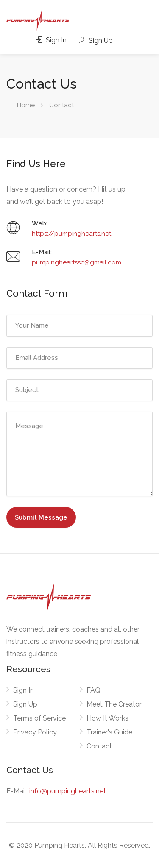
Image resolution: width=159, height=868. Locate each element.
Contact (99, 746)
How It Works (107, 718)
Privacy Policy (35, 732)
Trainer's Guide (109, 732)
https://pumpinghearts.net (71, 234)
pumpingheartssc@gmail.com (77, 262)
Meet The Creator (114, 704)
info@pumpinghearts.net (68, 791)
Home (26, 105)
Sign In (51, 40)
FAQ (93, 690)
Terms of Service (39, 718)
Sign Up (96, 40)
